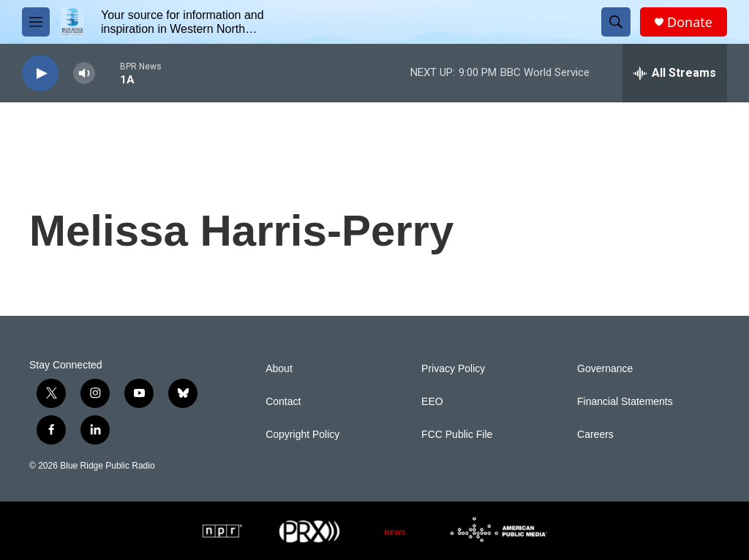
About (279, 369)
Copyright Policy (302, 435)
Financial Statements (625, 402)
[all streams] (675, 73)
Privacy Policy (453, 369)
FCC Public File (457, 435)
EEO (432, 402)
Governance (605, 369)
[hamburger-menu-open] (36, 22)
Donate (690, 22)
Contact (283, 402)
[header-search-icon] (616, 22)
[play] (40, 73)
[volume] (84, 73)
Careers (595, 435)
